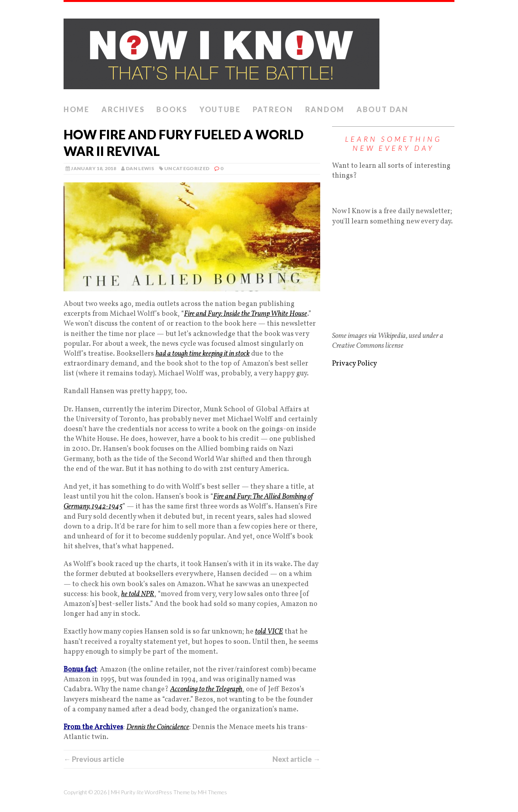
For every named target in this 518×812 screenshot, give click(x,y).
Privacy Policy (355, 364)
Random (325, 109)
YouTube (220, 109)
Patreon (273, 109)
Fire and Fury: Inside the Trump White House (246, 314)
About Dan (382, 109)
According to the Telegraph (206, 689)
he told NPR (138, 594)
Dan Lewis (140, 168)
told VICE (269, 632)
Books (172, 109)
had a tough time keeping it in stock (203, 354)
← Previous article (94, 759)
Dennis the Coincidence (158, 727)
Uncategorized (187, 168)
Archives (123, 109)
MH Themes (212, 792)
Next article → (296, 759)
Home (77, 109)
